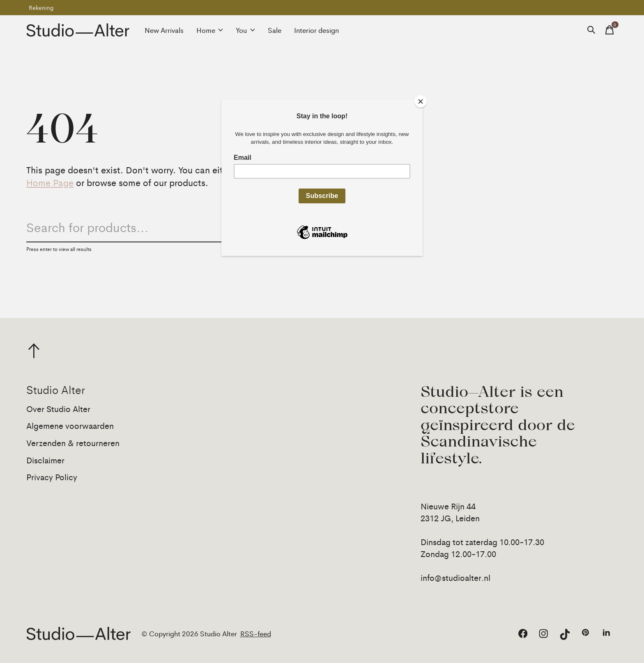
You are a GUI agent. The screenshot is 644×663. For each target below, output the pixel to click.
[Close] (421, 101)
